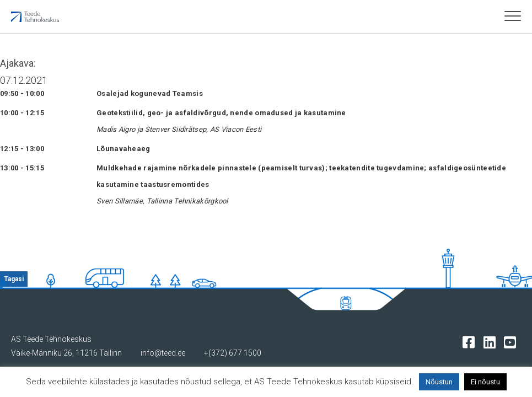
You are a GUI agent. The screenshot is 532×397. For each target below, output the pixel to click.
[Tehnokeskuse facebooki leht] (471, 342)
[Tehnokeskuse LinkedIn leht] (492, 342)
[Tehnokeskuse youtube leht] (512, 342)
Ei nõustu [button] (485, 382)
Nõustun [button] (439, 382)
